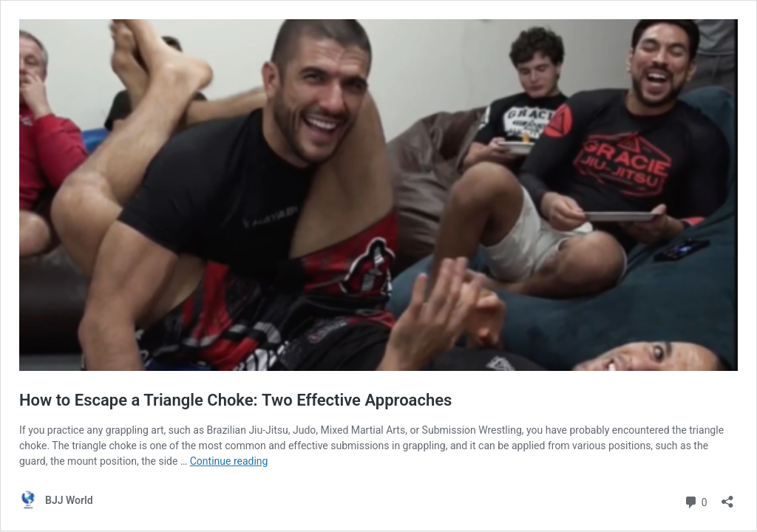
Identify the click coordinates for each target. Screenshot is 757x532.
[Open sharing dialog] (727, 497)
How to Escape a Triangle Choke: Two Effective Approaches (235, 400)
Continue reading (229, 461)
